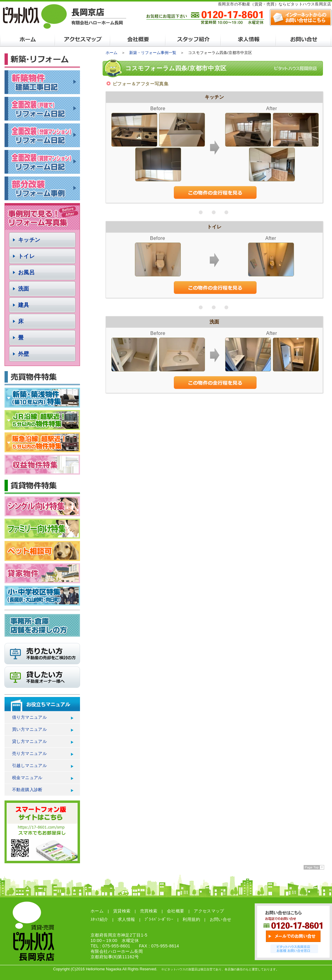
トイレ (26, 256)
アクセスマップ (209, 911)
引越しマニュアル (29, 765)
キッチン (29, 240)
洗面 (24, 289)
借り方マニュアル (29, 717)
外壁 (24, 354)
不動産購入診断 (27, 790)
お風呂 (26, 272)
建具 (24, 305)
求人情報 (126, 919)
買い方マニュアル (29, 729)
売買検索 (149, 911)
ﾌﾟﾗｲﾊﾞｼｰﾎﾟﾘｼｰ (159, 919)
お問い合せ (221, 919)
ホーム (112, 53)
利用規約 (191, 919)
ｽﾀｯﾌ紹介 (99, 919)
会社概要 (176, 911)
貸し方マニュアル (29, 741)
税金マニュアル (27, 778)
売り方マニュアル (29, 753)
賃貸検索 (122, 911)
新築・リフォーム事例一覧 (153, 53)
